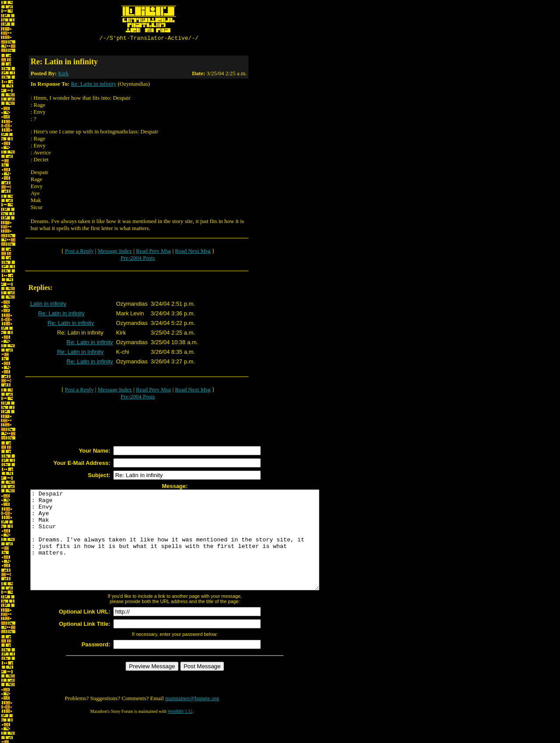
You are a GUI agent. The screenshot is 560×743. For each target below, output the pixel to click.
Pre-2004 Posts (138, 259)
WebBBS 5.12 (180, 732)
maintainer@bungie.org (192, 719)
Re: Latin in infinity (94, 85)
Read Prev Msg (154, 252)
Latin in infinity (48, 305)
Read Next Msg (193, 252)
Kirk (63, 75)
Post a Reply (79, 252)
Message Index (115, 252)
